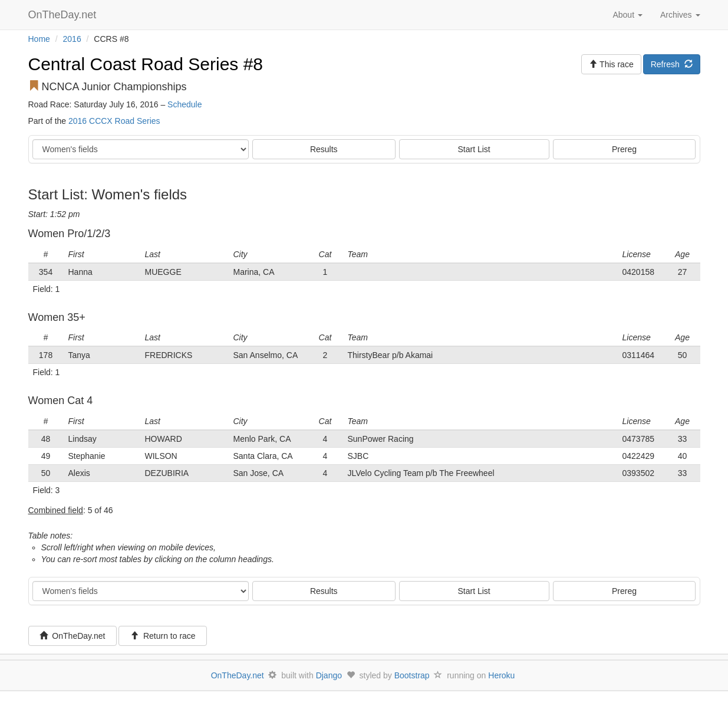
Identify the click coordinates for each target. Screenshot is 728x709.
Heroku (501, 675)
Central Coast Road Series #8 (146, 64)
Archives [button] (680, 15)
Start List (474, 149)
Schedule (185, 104)
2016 (72, 39)
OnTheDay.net (64, 15)
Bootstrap (412, 675)
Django (329, 675)
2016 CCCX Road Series (114, 121)
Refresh (672, 64)
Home (39, 39)
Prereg (624, 149)
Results (324, 149)
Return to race (163, 636)
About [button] (627, 15)
